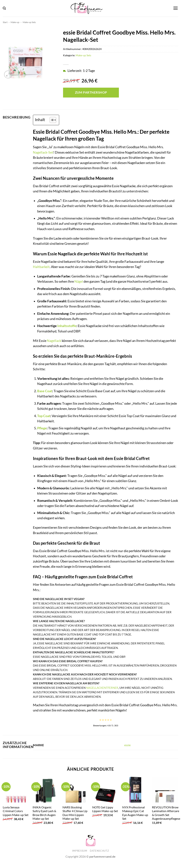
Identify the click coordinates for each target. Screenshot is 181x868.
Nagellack (54, 341)
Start (5, 22)
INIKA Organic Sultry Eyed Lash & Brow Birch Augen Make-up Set (44, 813)
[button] (4, 8)
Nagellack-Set (43, 152)
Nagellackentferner (102, 688)
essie (127, 745)
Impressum (80, 851)
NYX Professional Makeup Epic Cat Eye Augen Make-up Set (135, 813)
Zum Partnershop (91, 92)
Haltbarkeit (41, 267)
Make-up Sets (29, 22)
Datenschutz (99, 851)
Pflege (42, 428)
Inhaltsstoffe (67, 326)
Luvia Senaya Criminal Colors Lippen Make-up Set (16, 811)
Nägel (79, 281)
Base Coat (45, 391)
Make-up (15, 22)
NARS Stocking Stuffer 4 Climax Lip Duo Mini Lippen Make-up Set (75, 813)
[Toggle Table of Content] (51, 120)
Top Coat (44, 416)
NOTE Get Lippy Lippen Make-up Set (105, 809)
